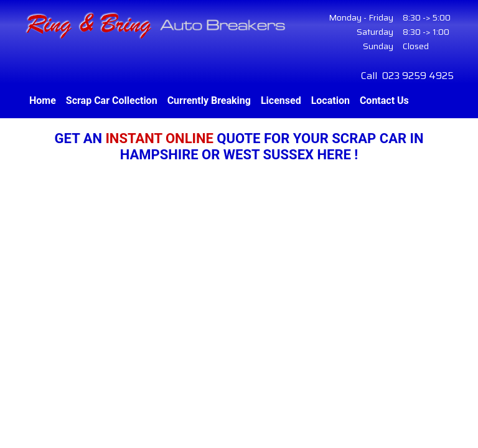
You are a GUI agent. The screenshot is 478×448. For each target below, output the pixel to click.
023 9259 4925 (418, 76)
